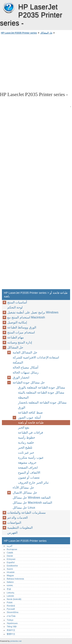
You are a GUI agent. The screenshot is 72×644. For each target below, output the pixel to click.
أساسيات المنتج (17, 302)
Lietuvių (10, 593)
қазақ (10, 585)
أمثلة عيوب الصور (29, 417)
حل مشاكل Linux (24, 508)
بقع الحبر (24, 428)
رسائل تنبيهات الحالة (26, 372)
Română (11, 606)
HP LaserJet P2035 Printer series (9, 8)
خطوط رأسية (27, 438)
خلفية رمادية (26, 443)
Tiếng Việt (12, 626)
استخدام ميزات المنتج (21, 332)
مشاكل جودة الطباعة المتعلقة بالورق (42, 387)
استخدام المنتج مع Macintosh (26, 317)
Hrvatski (11, 572)
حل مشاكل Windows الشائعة (32, 498)
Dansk (10, 556)
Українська (12, 623)
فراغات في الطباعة (31, 433)
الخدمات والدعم (17, 518)
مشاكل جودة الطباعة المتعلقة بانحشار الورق (42, 405)
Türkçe (10, 620)
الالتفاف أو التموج (29, 473)
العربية (10, 546)
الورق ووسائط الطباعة (22, 327)
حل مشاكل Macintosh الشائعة (32, 503)
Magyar (10, 575)
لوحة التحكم (15, 307)
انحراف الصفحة (28, 468)
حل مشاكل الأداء (23, 488)
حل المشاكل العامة (25, 352)
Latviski (10, 596)
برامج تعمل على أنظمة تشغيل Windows (33, 312)
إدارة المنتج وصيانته (20, 342)
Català (10, 553)
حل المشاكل (46, 33)
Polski (10, 602)
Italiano (10, 582)
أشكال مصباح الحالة (25, 367)
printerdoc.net (16, 641)
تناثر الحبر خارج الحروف (33, 483)
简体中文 (11, 630)
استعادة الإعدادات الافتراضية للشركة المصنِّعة (36, 360)
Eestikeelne (12, 566)
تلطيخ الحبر (25, 448)
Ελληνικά (11, 559)
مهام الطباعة (16, 337)
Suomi (10, 569)
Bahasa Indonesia (15, 579)
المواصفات (14, 523)
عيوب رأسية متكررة (31, 458)
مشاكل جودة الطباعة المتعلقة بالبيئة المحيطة (41, 395)
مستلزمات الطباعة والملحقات (26, 513)
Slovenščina (12, 612)
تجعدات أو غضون (29, 478)
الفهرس (12, 533)
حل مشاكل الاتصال (25, 493)
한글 (9, 589)
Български (12, 549)
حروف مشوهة (27, 463)
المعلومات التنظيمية (20, 528)
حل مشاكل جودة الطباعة (29, 382)
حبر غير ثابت (26, 453)
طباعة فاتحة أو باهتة (31, 422)
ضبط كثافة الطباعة (30, 412)
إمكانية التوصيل (17, 322)
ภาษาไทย (11, 616)
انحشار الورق (21, 377)
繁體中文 (11, 634)
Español (11, 562)
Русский (11, 609)
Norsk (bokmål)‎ (14, 599)
